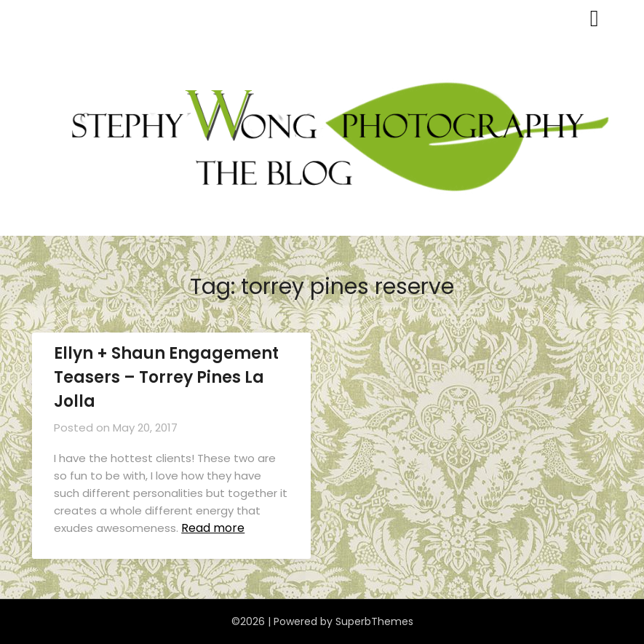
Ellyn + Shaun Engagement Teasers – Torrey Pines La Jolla (166, 377)
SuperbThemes (374, 621)
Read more (213, 528)
